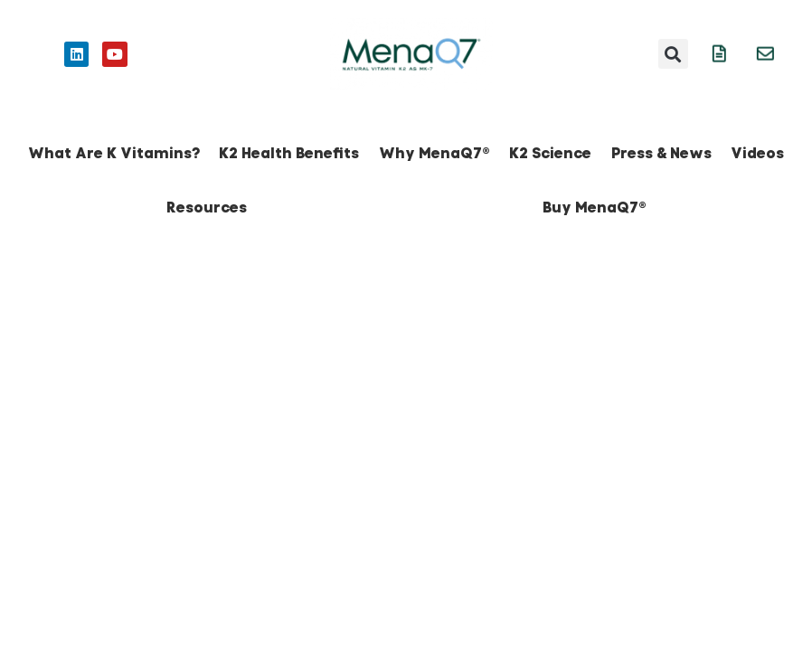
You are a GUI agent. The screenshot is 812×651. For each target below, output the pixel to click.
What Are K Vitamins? (114, 153)
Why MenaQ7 (434, 153)
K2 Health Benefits (289, 153)
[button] (673, 54)
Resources (207, 208)
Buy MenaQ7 (595, 208)
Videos (757, 153)
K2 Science (550, 153)
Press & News (661, 153)
